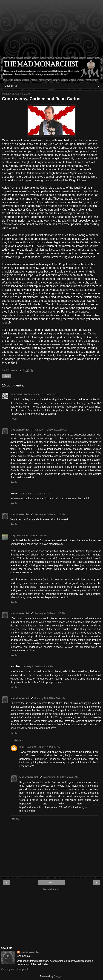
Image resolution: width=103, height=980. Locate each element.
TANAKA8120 (19, 394)
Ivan (22, 747)
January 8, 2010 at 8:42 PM (38, 666)
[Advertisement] (51, 30)
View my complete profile (15, 969)
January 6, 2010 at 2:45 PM (50, 613)
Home (51, 883)
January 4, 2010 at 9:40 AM (43, 394)
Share (7, 376)
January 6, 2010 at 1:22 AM (35, 494)
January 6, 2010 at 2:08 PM (32, 535)
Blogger (58, 976)
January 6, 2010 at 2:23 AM (50, 514)
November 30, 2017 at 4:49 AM (61, 777)
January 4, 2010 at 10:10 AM (51, 430)
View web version (51, 889)
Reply (14, 419)
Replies (19, 740)
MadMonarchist (20, 430)
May (13, 535)
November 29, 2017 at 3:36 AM (43, 747)
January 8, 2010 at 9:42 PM (50, 698)
